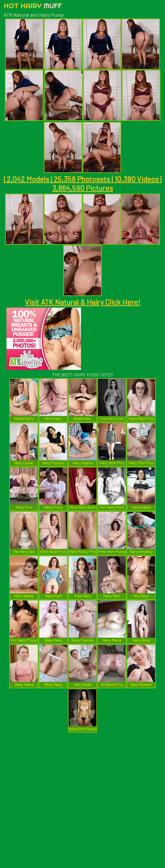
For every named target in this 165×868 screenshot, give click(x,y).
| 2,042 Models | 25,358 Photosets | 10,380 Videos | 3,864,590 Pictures (83, 183)
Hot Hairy (33, 6)
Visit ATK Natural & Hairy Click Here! (82, 302)
